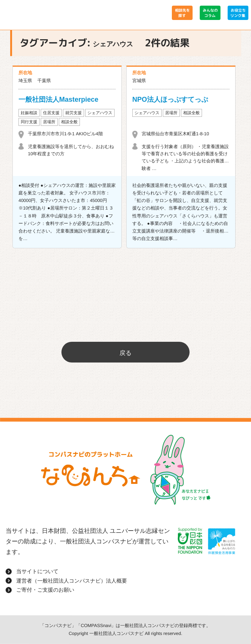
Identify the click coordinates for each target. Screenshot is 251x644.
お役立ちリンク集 (238, 13)
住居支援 (51, 113)
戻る (125, 353)
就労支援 (73, 113)
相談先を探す (182, 13)
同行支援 (29, 122)
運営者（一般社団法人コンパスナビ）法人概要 (72, 581)
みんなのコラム (210, 13)
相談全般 (69, 122)
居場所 (49, 122)
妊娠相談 (29, 113)
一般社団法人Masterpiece (58, 99)
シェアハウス (100, 113)
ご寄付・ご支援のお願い (45, 590)
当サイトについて (37, 571)
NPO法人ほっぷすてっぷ (170, 99)
